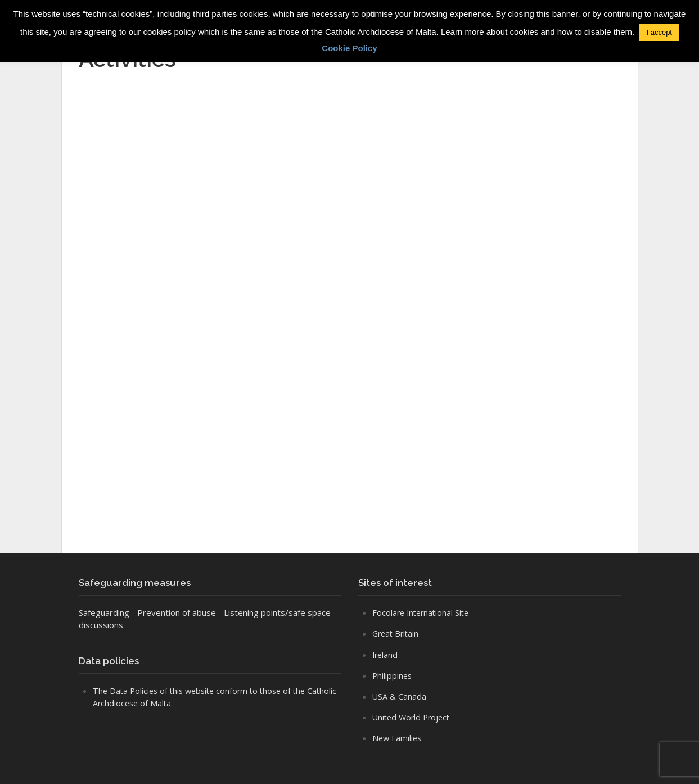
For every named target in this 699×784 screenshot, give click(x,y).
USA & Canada (400, 696)
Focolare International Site (423, 612)
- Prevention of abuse (174, 612)
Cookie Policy (349, 48)
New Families (398, 738)
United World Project (413, 717)
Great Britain (397, 633)
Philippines (393, 675)
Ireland (386, 655)
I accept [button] (659, 32)
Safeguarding (104, 612)
